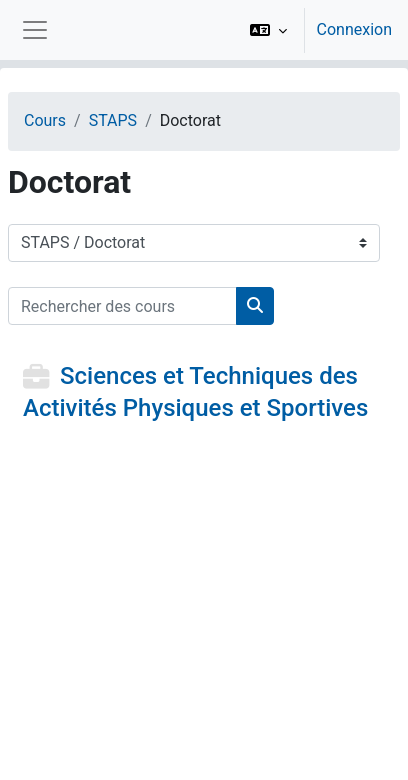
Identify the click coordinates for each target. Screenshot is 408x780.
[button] (268, 30)
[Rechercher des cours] (122, 306)
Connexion (354, 29)
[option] (314, 30)
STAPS (113, 120)
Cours (45, 120)
